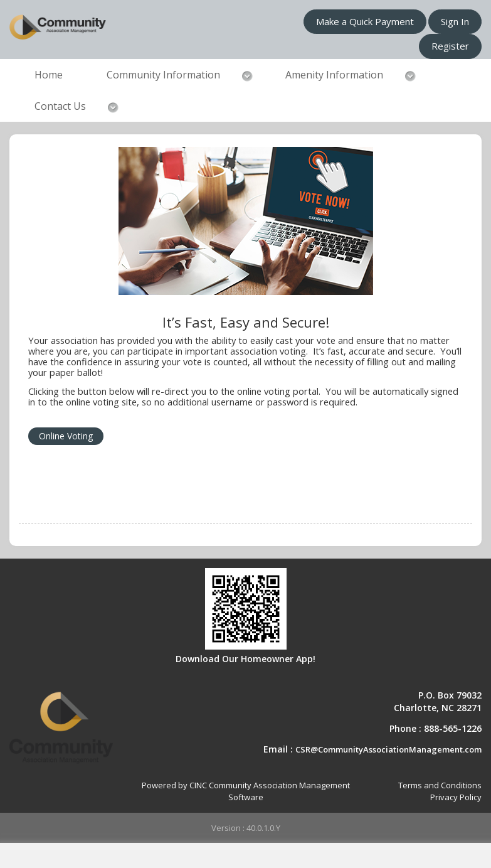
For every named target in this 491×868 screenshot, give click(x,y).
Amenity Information (334, 75)
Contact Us (60, 106)
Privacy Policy (456, 797)
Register (450, 46)
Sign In (455, 21)
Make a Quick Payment (365, 21)
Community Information (163, 75)
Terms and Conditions (440, 785)
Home (49, 75)
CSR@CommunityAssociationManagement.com (388, 749)
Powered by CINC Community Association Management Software (246, 791)
